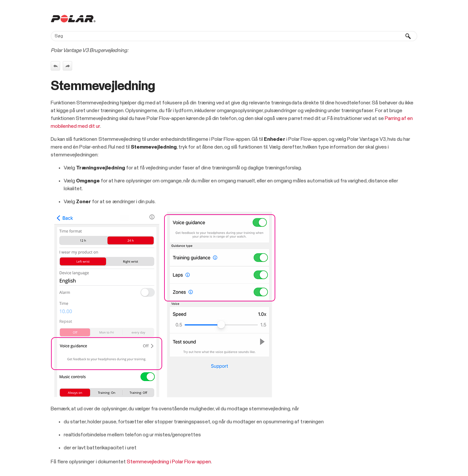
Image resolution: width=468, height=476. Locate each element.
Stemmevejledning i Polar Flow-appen (169, 462)
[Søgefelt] (234, 36)
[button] (408, 36)
